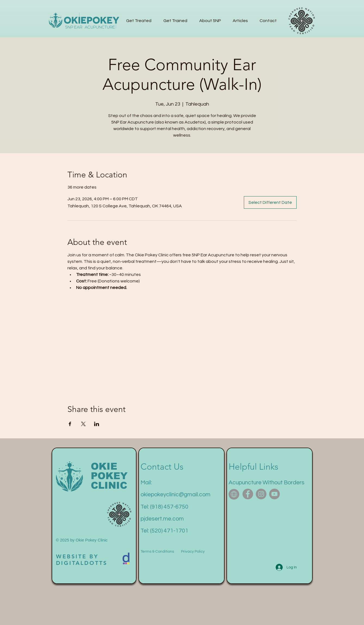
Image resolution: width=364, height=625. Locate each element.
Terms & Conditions (157, 552)
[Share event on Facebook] (70, 424)
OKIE (104, 466)
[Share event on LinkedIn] (97, 424)
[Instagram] (261, 494)
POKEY (109, 476)
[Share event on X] (83, 424)
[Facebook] (248, 494)
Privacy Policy (193, 552)
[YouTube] (274, 494)
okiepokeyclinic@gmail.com (175, 495)
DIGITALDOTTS (82, 563)
